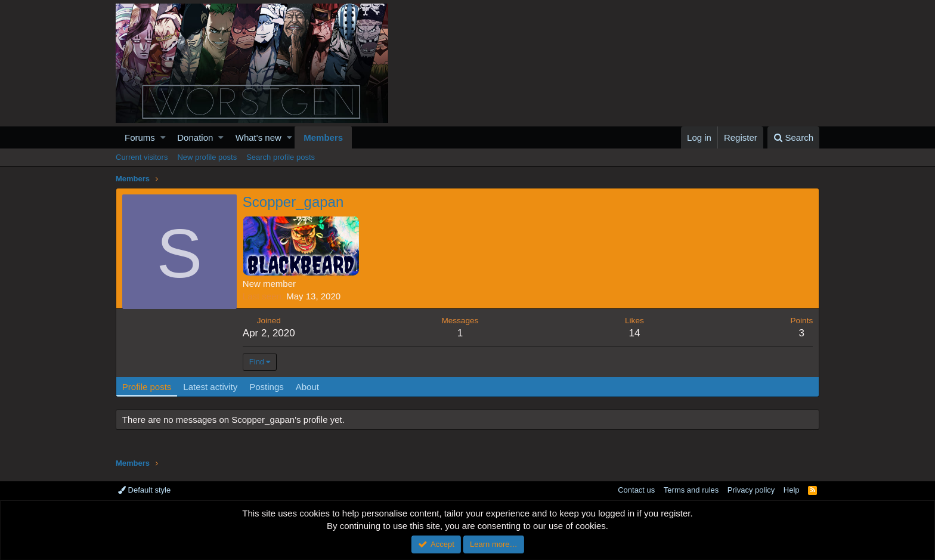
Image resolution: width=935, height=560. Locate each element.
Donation (195, 137)
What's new (258, 137)
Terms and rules (691, 490)
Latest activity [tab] (211, 387)
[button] (163, 137)
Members (323, 137)
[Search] (793, 137)
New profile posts (207, 157)
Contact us (636, 490)
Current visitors (142, 157)
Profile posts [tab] (147, 387)
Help (792, 490)
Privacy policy (751, 490)
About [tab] (307, 387)
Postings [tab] (267, 387)
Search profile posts (281, 157)
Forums (140, 137)
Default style (144, 490)
